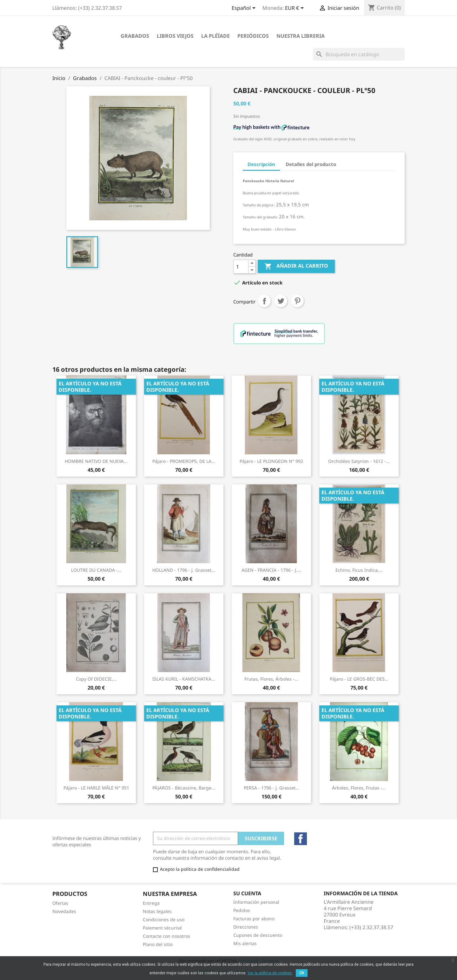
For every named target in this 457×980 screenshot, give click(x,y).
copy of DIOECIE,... (96, 679)
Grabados (135, 36)
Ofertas (60, 903)
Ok (302, 973)
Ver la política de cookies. (270, 973)
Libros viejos (175, 36)
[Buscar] (359, 54)
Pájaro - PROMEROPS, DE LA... (184, 461)
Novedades (64, 911)
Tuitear (281, 301)
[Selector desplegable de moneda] (295, 9)
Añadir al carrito (296, 266)
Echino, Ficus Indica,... (359, 570)
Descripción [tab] (261, 164)
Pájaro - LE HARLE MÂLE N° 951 (96, 788)
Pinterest (297, 301)
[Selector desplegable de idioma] (245, 9)
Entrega (151, 903)
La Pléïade (215, 36)
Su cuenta (247, 893)
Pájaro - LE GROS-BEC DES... (359, 679)
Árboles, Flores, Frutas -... (359, 788)
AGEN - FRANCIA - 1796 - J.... (271, 570)
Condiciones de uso (164, 920)
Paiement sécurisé (162, 928)
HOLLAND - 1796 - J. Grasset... (184, 570)
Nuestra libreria (301, 36)
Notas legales (157, 911)
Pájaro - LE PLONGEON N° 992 (271, 461)
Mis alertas (245, 943)
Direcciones (246, 927)
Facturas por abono (254, 919)
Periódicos (253, 36)
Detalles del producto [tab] (311, 164)
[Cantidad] (241, 267)
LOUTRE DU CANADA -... (96, 570)
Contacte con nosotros (166, 936)
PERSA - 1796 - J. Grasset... (272, 788)
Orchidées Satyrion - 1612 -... (359, 461)
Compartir (264, 301)
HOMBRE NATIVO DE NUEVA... (96, 461)
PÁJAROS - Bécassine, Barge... (184, 788)
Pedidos (242, 910)
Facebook (301, 839)
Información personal (256, 902)
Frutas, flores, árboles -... (271, 679)
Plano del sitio (158, 944)
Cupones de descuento (258, 935)
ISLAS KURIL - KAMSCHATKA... (184, 679)
